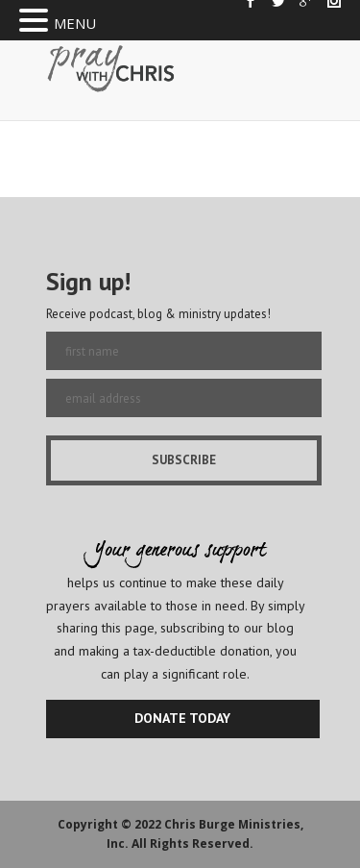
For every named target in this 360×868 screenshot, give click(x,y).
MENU (75, 23)
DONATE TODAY (182, 718)
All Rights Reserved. (192, 843)
